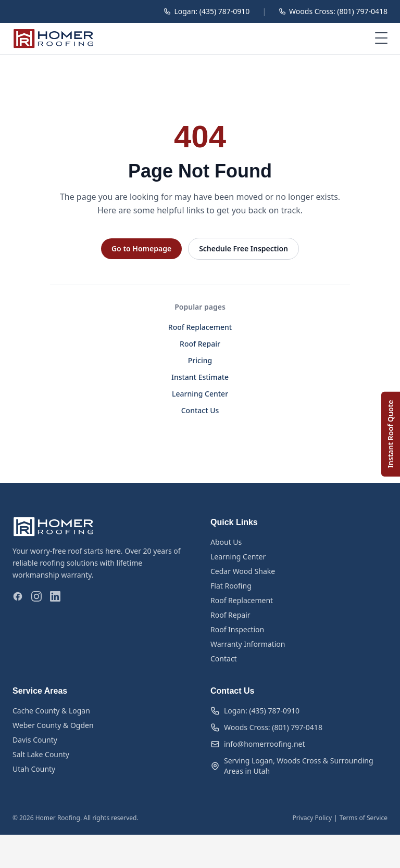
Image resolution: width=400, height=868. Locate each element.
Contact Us (200, 410)
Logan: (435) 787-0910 (207, 11)
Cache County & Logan (51, 711)
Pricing (200, 360)
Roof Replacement (200, 327)
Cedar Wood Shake (243, 571)
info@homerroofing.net (258, 744)
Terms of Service (364, 818)
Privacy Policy (312, 818)
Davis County (35, 740)
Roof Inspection (237, 629)
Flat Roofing (231, 586)
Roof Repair (200, 344)
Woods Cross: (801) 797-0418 (333, 11)
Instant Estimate (200, 377)
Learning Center (200, 394)
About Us (226, 542)
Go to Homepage (141, 248)
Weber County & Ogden (53, 725)
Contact (224, 659)
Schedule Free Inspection (243, 248)
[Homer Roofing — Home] (54, 39)
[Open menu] (381, 39)
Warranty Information (248, 644)
